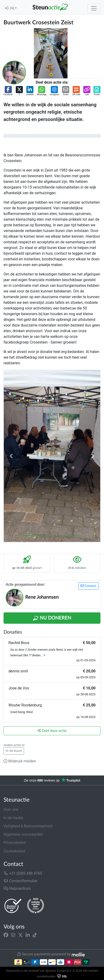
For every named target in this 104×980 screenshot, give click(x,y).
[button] (8, 91)
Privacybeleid (15, 843)
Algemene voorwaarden (23, 834)
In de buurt (14, 751)
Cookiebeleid (14, 851)
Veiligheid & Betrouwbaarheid (28, 826)
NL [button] (12, 8)
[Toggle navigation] (94, 8)
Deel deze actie (52, 731)
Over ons (11, 810)
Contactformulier (21, 881)
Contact (88, 586)
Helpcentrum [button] (17, 888)
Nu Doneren (52, 618)
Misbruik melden (20, 761)
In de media (13, 818)
